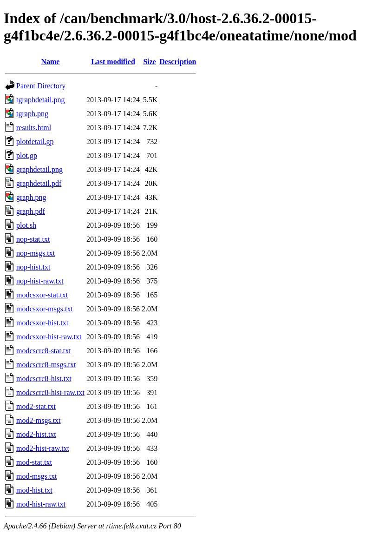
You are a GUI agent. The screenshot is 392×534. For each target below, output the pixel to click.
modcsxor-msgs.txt (45, 309)
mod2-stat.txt (36, 406)
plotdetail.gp (35, 142)
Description (178, 62)
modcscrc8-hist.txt (44, 379)
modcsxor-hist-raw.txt (49, 337)
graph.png (31, 197)
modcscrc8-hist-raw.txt (50, 392)
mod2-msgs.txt (39, 420)
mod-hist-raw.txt (41, 504)
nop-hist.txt (33, 267)
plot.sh (26, 225)
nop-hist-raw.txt (40, 281)
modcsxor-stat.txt (42, 295)
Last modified (113, 62)
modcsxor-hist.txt (42, 323)
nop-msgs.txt (36, 253)
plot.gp (27, 155)
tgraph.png (32, 114)
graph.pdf (31, 211)
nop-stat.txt (33, 239)
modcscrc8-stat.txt (44, 351)
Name (50, 62)
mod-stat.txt (34, 462)
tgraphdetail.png (40, 100)
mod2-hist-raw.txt (43, 448)
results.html (34, 128)
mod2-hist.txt (36, 434)
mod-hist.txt (34, 490)
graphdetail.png (39, 169)
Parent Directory (41, 86)
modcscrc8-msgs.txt (46, 365)
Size (150, 62)
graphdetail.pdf (39, 183)
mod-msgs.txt (37, 476)
